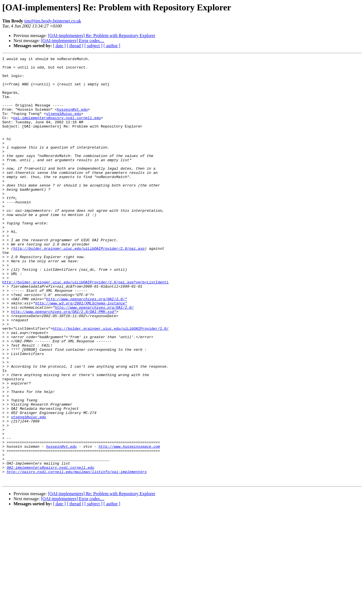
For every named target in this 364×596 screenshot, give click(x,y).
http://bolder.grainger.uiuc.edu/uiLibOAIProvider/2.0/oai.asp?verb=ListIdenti (85, 327)
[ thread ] (75, 46)
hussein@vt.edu (72, 120)
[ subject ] (93, 46)
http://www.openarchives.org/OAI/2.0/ (94, 358)
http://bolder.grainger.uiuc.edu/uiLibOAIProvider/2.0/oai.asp (79, 287)
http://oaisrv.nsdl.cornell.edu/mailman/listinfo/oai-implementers (77, 555)
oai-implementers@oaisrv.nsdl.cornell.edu (57, 130)
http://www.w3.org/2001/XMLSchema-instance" (81, 353)
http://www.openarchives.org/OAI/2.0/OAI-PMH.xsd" (63, 363)
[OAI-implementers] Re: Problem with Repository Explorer (102, 36)
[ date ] (59, 46)
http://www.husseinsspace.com (129, 525)
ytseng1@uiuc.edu (64, 125)
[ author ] (112, 46)
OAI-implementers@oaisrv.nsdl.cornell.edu (51, 550)
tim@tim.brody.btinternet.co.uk (53, 21)
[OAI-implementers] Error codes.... (73, 41)
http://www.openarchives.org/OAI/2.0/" (87, 348)
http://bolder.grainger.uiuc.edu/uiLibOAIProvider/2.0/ (110, 383)
